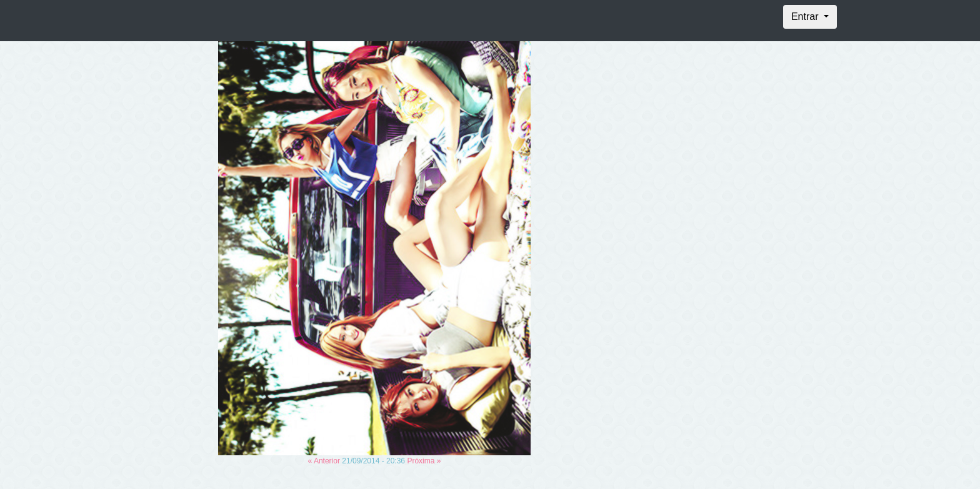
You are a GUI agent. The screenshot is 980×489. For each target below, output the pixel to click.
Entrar (806, 17)
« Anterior (324, 461)
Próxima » (424, 461)
